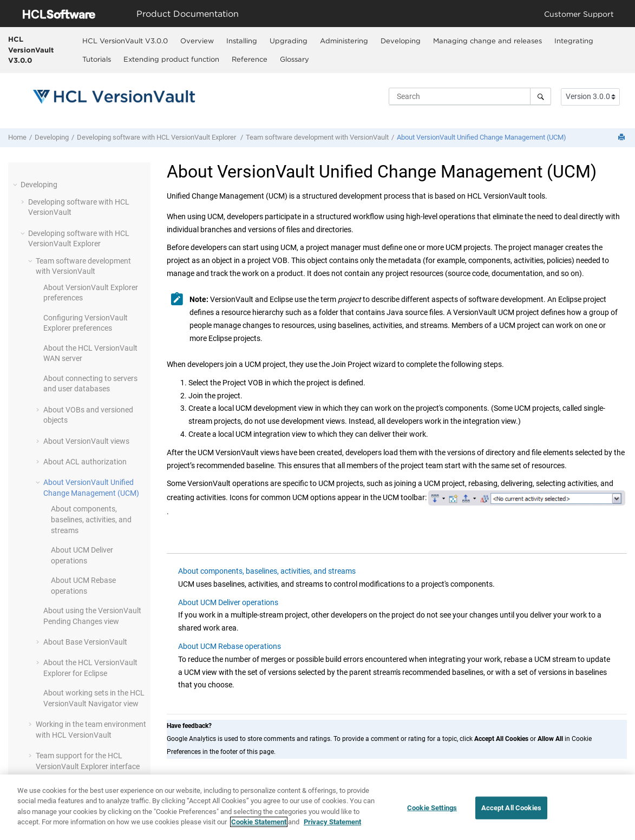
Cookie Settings (432, 809)
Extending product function (171, 59)
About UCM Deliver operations (228, 602)
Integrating (574, 41)
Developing (401, 41)
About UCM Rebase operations (230, 646)
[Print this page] (623, 138)
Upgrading (289, 41)
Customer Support (579, 14)
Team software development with (317, 137)
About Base (85, 642)
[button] (16, 185)
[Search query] (470, 96)
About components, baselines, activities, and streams (91, 519)
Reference (250, 59)
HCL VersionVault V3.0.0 (31, 50)
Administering (344, 41)
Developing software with (157, 137)
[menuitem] (125, 41)
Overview (197, 41)
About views (86, 441)
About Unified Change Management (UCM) (482, 137)
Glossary (294, 59)
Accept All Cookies (511, 809)
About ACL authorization (85, 462)
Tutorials (97, 59)
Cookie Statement (259, 823)
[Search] (541, 96)
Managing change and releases (487, 41)
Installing (242, 41)
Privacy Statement (332, 823)
